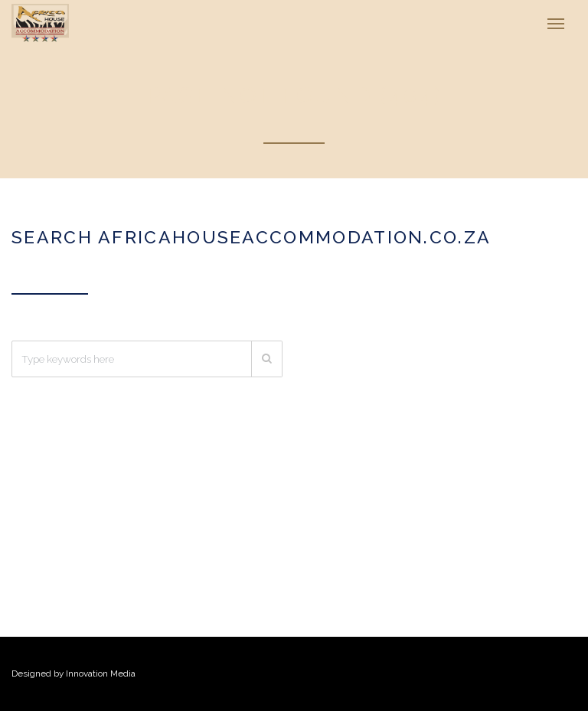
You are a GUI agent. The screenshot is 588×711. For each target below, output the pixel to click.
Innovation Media (101, 673)
